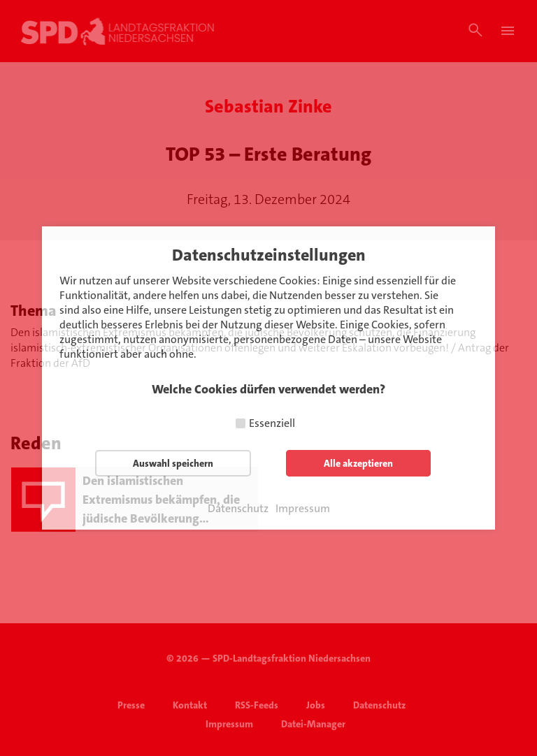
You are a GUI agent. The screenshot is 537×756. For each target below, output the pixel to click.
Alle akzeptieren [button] (358, 463)
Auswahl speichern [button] (173, 463)
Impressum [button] (303, 509)
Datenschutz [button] (238, 509)
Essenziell (272, 423)
